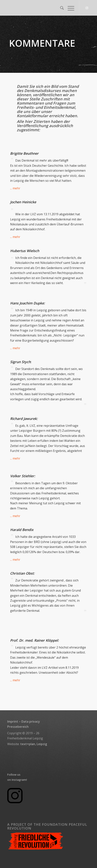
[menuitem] (60, 8)
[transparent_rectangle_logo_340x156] (40, 8)
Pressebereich (18, 727)
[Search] (60, 8)
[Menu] (69, 8)
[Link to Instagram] (87, 8)
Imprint (13, 721)
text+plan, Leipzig (34, 744)
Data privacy (31, 721)
